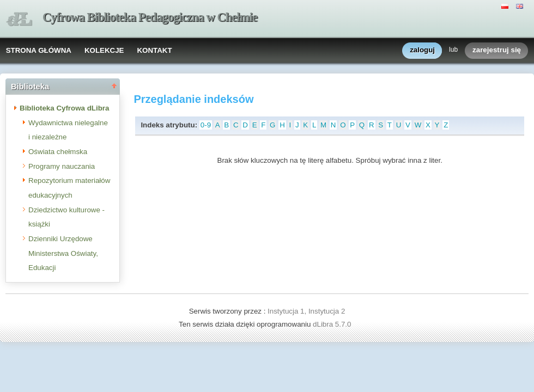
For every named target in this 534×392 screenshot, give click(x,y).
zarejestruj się (497, 50)
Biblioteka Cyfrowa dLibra (64, 108)
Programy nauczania (62, 166)
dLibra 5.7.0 (333, 324)
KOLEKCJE (104, 50)
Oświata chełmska (58, 152)
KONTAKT (154, 50)
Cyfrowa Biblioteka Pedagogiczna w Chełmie (150, 17)
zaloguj (422, 50)
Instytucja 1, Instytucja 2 (306, 311)
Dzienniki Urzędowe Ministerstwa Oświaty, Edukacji (63, 253)
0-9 (206, 125)
